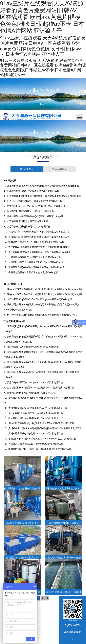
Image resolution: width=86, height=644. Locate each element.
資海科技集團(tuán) (44, 607)
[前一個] (3, 94)
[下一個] (83, 94)
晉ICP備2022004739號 (58, 604)
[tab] (27, 169)
